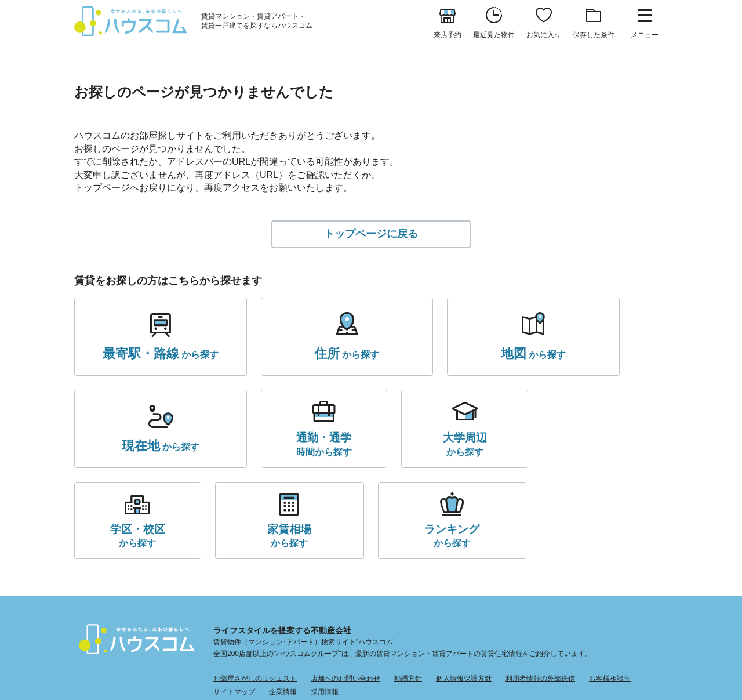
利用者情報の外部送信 (540, 595)
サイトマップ (234, 608)
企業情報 (283, 608)
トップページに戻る (371, 236)
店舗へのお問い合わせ (345, 595)
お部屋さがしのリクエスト (255, 595)
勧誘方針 (408, 595)
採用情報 (325, 608)
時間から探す (128, 450)
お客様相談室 (610, 595)
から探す (143, 358)
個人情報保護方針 (464, 595)
